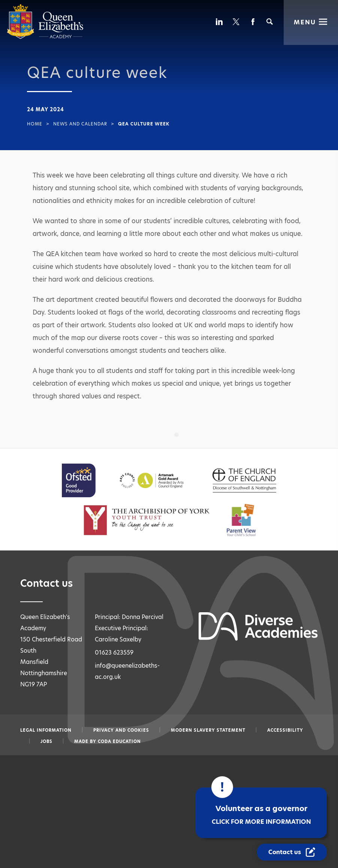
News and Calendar (80, 124)
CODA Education (119, 741)
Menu (305, 22)
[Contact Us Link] (292, 852)
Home (35, 124)
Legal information (46, 730)
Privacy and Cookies (121, 730)
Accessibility (285, 730)
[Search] (270, 22)
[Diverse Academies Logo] (45, 37)
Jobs (46, 741)
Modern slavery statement (208, 730)
